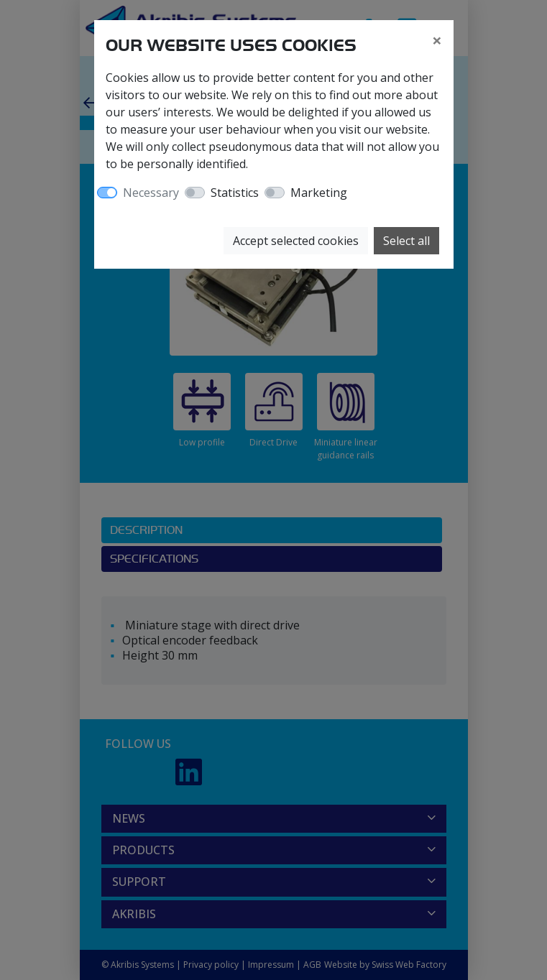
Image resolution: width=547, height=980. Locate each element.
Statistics (235, 193)
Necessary (151, 193)
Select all (406, 241)
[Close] (437, 40)
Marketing (319, 193)
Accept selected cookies (296, 241)
